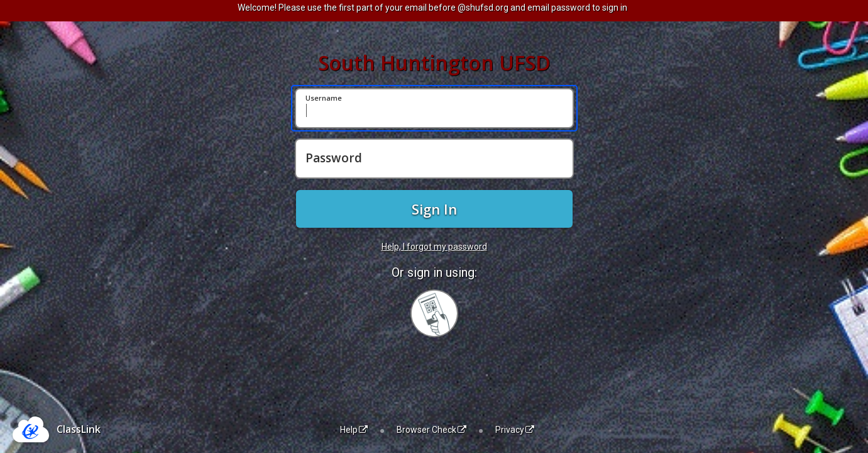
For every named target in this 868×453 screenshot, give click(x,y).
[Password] (434, 159)
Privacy (515, 430)
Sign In (434, 209)
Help (354, 430)
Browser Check (431, 430)
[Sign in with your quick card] (434, 313)
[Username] (434, 108)
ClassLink (79, 429)
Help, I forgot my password (434, 247)
